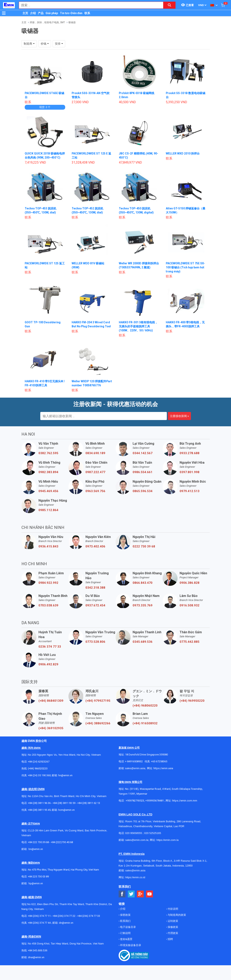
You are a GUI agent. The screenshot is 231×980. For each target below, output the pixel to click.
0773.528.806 (95, 642)
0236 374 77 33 (50, 647)
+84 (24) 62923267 (39, 762)
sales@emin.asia (135, 768)
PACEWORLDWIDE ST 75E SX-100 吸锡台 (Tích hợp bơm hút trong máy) (185, 267)
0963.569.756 (95, 491)
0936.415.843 (48, 546)
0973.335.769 (143, 605)
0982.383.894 (48, 472)
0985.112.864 (48, 510)
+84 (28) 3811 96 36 (39, 803)
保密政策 (125, 915)
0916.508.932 (189, 605)
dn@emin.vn (66, 923)
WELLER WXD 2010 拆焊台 (183, 153)
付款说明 (173, 909)
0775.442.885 (189, 642)
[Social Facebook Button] (122, 894)
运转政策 (173, 921)
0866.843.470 (143, 583)
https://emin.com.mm (185, 801)
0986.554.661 (143, 472)
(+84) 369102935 (51, 728)
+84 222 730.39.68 (39, 842)
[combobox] (89, 5)
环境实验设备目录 (130, 945)
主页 (25, 13)
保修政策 (173, 927)
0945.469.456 (48, 491)
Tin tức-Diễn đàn (71, 13)
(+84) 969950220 (192, 701)
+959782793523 (135, 801)
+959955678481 (155, 801)
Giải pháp (52, 13)
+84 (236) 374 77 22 (64, 916)
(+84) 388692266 (98, 723)
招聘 (170, 939)
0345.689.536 (143, 642)
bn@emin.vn (36, 849)
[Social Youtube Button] (150, 894)
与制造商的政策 (177, 915)
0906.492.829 (48, 664)
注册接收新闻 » (179, 416)
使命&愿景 (126, 939)
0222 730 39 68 (144, 546)
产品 (41, 13)
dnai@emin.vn (36, 957)
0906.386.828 (189, 583)
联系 (87, 13)
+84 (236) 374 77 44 (39, 923)
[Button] (4, 13)
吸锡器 (72, 22)
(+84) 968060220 (145, 706)
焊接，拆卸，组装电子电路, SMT (47, 22)
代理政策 (173, 933)
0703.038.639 (48, 605)
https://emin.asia (163, 768)
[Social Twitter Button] (131, 894)
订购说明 (125, 933)
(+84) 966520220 (38, 768)
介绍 (33, 13)
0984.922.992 (48, 583)
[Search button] (169, 5)
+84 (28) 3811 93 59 (64, 803)
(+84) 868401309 (51, 701)
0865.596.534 (143, 491)
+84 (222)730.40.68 (62, 842)
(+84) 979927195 (98, 701)
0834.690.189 (95, 453)
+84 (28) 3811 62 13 (89, 803)
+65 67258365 (159, 761)
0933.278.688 (189, 453)
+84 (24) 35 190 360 (39, 775)
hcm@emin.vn (67, 810)
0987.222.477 (95, 472)
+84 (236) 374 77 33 (89, 916)
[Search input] (89, 5)
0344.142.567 (143, 453)
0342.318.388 (95, 588)
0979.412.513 (189, 491)
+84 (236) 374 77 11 (39, 916)
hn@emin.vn (65, 775)
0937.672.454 (95, 605)
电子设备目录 (128, 927)
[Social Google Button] (140, 894)
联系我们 (125, 921)
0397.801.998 (189, 472)
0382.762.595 (48, 453)
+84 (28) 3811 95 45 (39, 810)
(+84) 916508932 (145, 723)
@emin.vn (37, 883)
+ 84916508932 (134, 761)
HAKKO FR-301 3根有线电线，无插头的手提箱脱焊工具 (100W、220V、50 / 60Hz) (138, 326)
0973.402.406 (95, 546)
